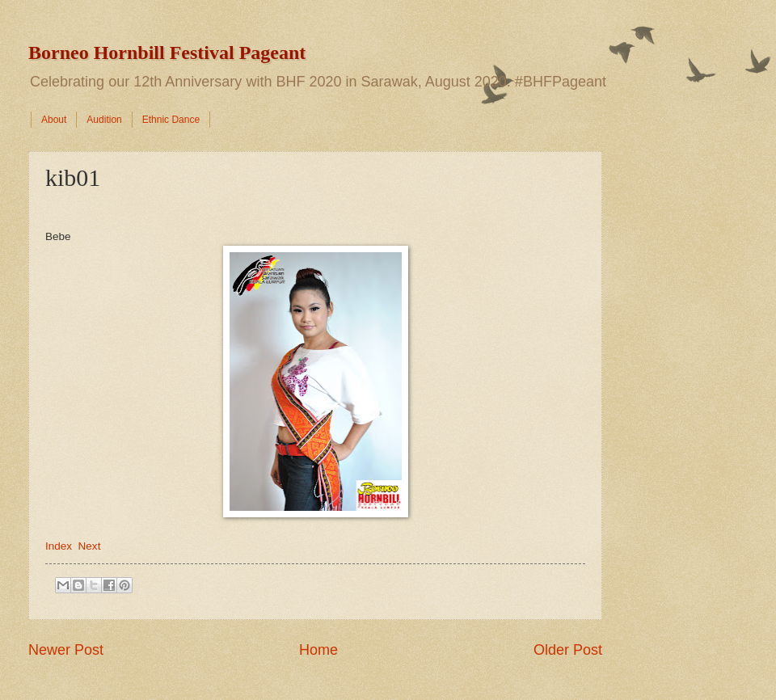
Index (59, 546)
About (54, 120)
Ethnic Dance (171, 120)
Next (90, 546)
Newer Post (66, 650)
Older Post (568, 650)
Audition (104, 120)
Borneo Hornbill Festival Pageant (167, 53)
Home (318, 650)
